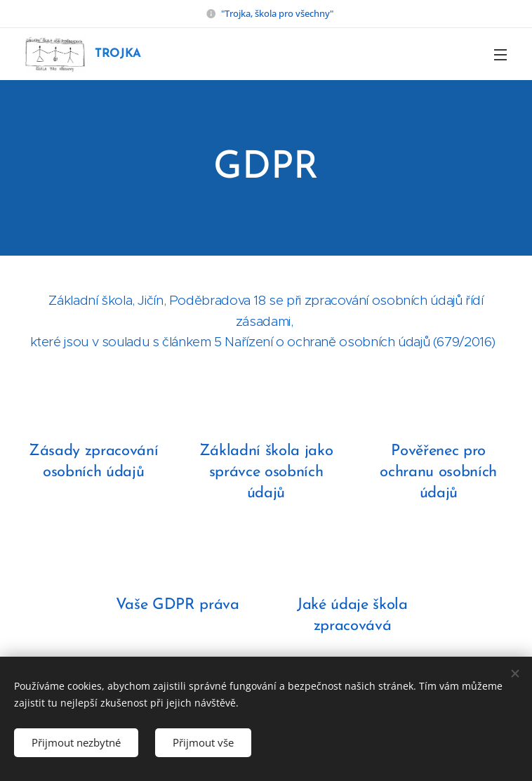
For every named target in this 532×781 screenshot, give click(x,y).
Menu (500, 55)
